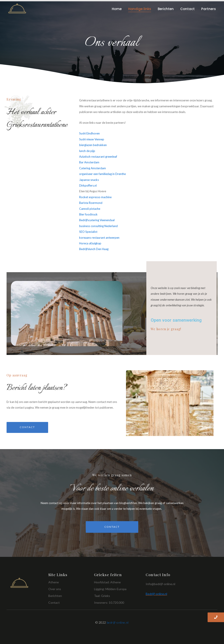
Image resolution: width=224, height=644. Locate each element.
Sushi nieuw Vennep (92, 139)
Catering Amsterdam (93, 168)
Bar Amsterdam (89, 162)
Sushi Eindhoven (89, 133)
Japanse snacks (89, 180)
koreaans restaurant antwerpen (99, 238)
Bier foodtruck (88, 214)
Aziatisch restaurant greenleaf (98, 157)
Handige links (140, 9)
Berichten (166, 9)
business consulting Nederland (98, 226)
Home (117, 9)
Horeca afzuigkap (90, 243)
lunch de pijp (87, 151)
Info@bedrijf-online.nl (160, 584)
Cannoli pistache (90, 209)
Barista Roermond (91, 203)
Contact (187, 9)
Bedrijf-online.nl (156, 594)
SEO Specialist (89, 232)
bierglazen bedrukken (93, 145)
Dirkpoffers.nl (88, 185)
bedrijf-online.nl (118, 622)
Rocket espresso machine (95, 197)
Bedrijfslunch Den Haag (94, 249)
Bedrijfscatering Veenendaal (97, 220)
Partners (209, 9)
